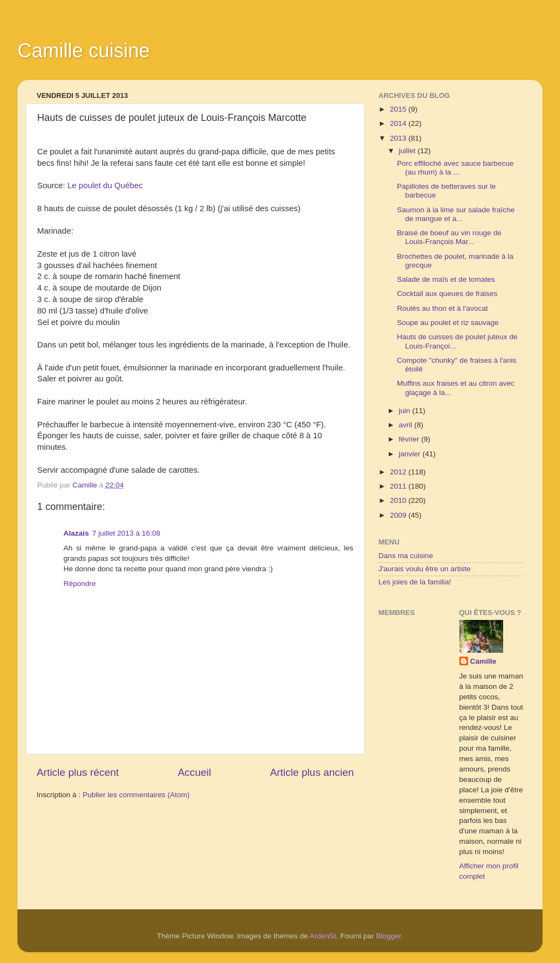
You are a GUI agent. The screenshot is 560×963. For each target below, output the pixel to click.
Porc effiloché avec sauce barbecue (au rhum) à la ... (456, 168)
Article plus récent (78, 772)
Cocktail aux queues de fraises (447, 294)
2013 (399, 138)
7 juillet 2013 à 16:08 (127, 533)
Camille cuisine (84, 51)
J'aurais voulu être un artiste (424, 569)
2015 (399, 109)
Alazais (76, 533)
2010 (399, 500)
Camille (483, 661)
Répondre (80, 584)
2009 (399, 515)
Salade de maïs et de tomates (446, 279)
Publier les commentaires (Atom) (136, 795)
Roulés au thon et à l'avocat (442, 308)
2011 (399, 486)
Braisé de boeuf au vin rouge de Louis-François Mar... (449, 237)
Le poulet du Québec (105, 185)
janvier (411, 454)
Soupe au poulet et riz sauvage (448, 323)
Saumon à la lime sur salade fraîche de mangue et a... (456, 214)
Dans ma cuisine (406, 556)
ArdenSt (323, 936)
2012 (399, 472)
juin (406, 411)
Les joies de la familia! (415, 582)
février (410, 439)
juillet (408, 151)
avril (407, 425)
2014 (399, 123)
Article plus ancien (312, 772)
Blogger (389, 936)
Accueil (194, 772)
